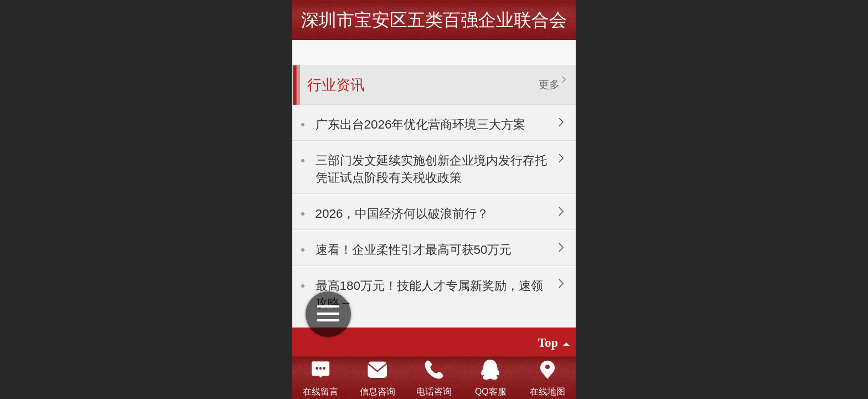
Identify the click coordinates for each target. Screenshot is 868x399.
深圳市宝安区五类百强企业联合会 (434, 20)
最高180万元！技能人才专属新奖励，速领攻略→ (429, 294)
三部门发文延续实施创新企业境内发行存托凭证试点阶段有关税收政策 (431, 169)
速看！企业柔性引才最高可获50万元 (414, 250)
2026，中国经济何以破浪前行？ (402, 214)
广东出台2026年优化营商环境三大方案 (421, 124)
